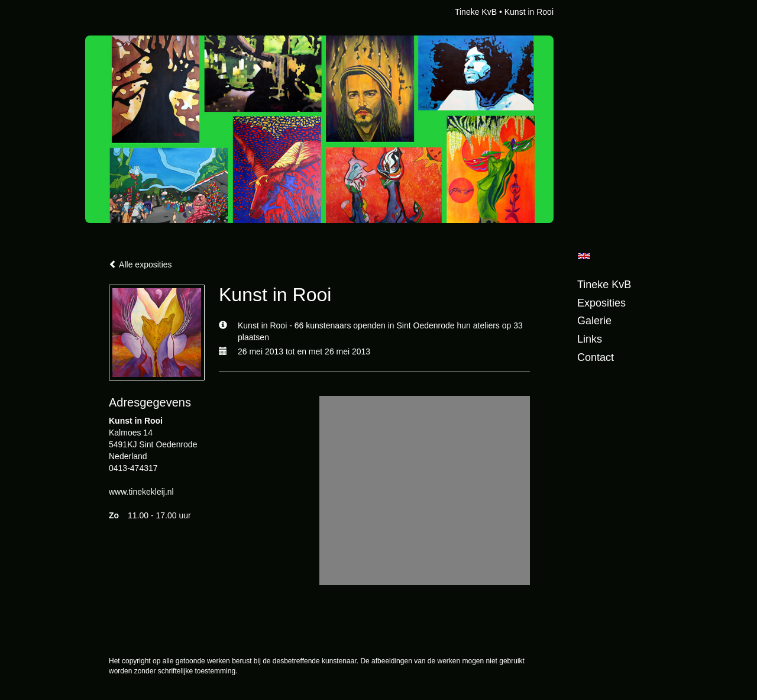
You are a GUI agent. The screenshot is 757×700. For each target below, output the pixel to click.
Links (590, 339)
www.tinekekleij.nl (141, 492)
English (584, 256)
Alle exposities (140, 264)
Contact (596, 357)
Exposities (601, 303)
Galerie (594, 321)
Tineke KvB (476, 12)
